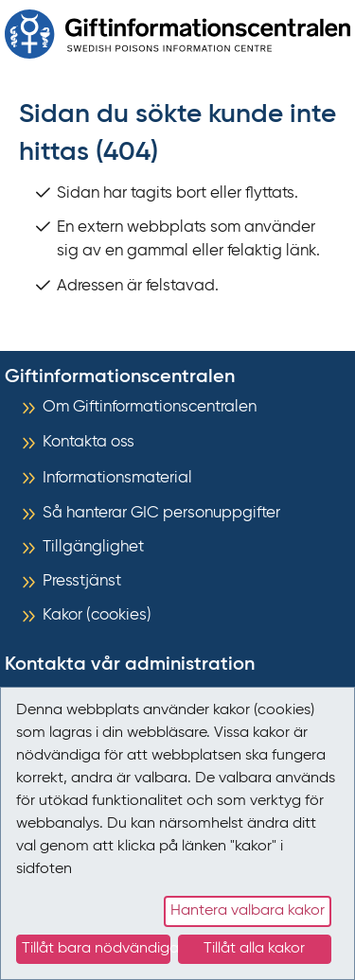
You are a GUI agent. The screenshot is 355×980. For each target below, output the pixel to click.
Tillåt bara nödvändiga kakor (96, 949)
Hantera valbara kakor (248, 911)
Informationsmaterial (117, 478)
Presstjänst (82, 581)
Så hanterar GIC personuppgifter (161, 513)
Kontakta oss (89, 442)
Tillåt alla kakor (254, 949)
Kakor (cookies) (97, 615)
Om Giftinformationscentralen (150, 407)
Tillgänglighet (93, 547)
